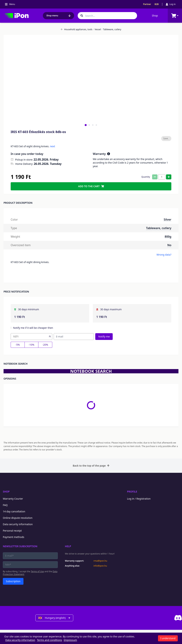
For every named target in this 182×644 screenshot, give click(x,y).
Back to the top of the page (91, 466)
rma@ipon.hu (100, 561)
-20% (45, 345)
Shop (155, 16)
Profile (132, 492)
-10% (31, 345)
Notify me (104, 336)
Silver (168, 220)
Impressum (70, 640)
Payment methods (14, 537)
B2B (157, 4)
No (169, 245)
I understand (168, 638)
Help (68, 546)
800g (168, 237)
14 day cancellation (14, 511)
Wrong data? (164, 255)
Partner (147, 4)
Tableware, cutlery (111, 29)
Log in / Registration (139, 499)
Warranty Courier (13, 499)
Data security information (18, 524)
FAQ (5, 505)
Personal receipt (12, 531)
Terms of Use (37, 571)
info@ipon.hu (100, 566)
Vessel (97, 29)
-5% (18, 345)
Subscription (13, 581)
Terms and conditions (49, 640)
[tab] (86, 125)
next (53, 146)
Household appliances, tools (77, 29)
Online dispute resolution (18, 518)
